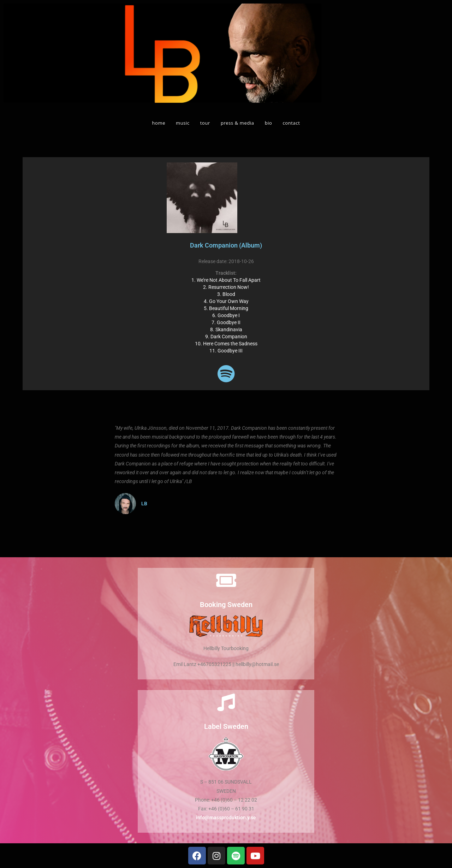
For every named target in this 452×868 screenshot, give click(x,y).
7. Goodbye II (226, 322)
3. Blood (226, 294)
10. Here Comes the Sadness (226, 344)
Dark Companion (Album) (226, 245)
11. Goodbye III (226, 351)
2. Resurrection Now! (226, 287)
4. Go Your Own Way (226, 301)
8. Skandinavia (226, 329)
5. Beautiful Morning (226, 308)
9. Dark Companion (226, 337)
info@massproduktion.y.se (226, 818)
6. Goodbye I (226, 315)
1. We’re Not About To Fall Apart (226, 280)
